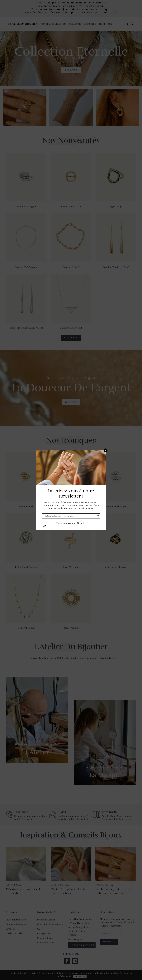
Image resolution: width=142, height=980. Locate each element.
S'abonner (98, 516)
